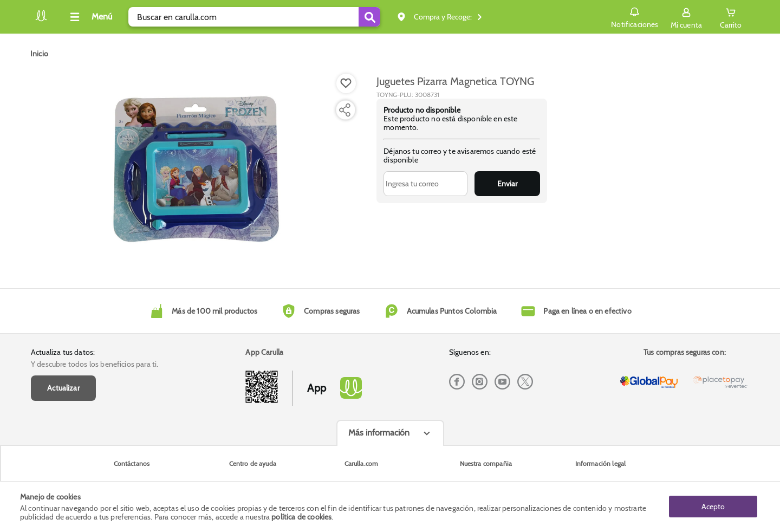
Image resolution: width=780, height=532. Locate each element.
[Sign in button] (686, 17)
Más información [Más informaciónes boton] (379, 433)
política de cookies (301, 517)
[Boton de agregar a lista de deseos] (346, 83)
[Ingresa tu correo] (425, 184)
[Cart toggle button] (731, 17)
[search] (254, 17)
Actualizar (63, 388)
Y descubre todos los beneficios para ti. (95, 364)
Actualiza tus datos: (63, 352)
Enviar (507, 184)
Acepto (713, 507)
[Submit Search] (369, 17)
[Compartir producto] (344, 110)
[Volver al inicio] (41, 20)
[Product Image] (196, 168)
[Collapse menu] (89, 17)
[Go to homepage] (39, 54)
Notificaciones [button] (635, 16)
